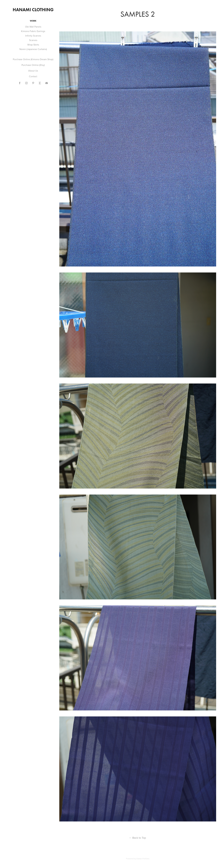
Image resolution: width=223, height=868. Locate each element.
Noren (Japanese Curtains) (33, 49)
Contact (33, 76)
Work (33, 21)
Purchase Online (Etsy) (33, 65)
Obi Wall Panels (33, 27)
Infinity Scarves (33, 36)
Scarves (33, 40)
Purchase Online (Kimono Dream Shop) (33, 59)
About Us (33, 71)
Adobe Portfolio (143, 859)
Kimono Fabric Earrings (33, 31)
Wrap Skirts (33, 45)
